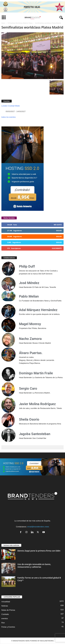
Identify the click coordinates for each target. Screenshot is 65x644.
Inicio (3, 23)
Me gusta (58, 225)
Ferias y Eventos (8, 627)
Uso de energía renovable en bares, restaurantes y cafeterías (34, 566)
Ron (3, 623)
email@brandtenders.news (38, 527)
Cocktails (5, 614)
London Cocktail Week (11, 106)
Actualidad (6, 602)
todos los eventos (9, 117)
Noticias (5, 606)
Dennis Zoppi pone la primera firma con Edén (39, 551)
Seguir (59, 231)
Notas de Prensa (8, 610)
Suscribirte (57, 248)
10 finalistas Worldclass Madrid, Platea (20, 23)
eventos (5, 618)
